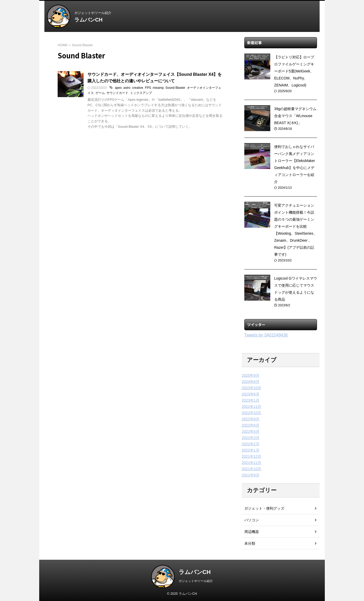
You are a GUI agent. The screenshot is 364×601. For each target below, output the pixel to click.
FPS (148, 88)
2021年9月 (250, 475)
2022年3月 (250, 438)
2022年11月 (251, 407)
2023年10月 (251, 388)
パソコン (252, 520)
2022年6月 (250, 425)
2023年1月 (250, 400)
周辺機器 (252, 532)
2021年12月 (251, 456)
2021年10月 (251, 469)
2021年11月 (251, 463)
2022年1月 (250, 450)
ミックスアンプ (141, 93)
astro (127, 88)
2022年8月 (250, 419)
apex (118, 88)
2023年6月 (250, 394)
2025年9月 (250, 375)
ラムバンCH (88, 20)
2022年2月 (250, 444)
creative (137, 88)
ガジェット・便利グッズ (264, 508)
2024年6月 (250, 382)
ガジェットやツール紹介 (196, 581)
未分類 (250, 543)
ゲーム (100, 93)
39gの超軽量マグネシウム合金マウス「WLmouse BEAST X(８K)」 (295, 116)
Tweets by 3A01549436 (266, 335)
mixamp (158, 88)
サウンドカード (117, 93)
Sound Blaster (175, 88)
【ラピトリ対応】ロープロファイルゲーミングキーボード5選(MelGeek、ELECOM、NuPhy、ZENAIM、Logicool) (294, 71)
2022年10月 (251, 413)
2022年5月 (250, 431)
